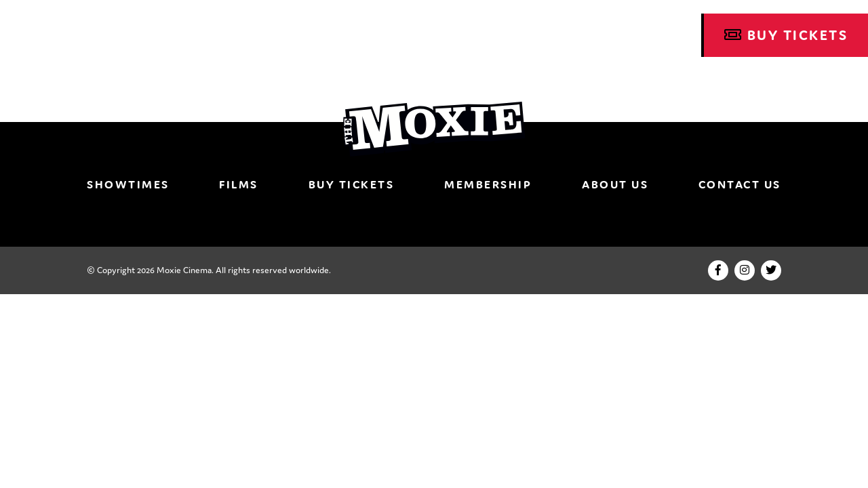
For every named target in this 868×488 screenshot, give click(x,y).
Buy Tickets (786, 35)
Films (239, 184)
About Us (615, 184)
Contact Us (740, 184)
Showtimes (128, 184)
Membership (488, 184)
